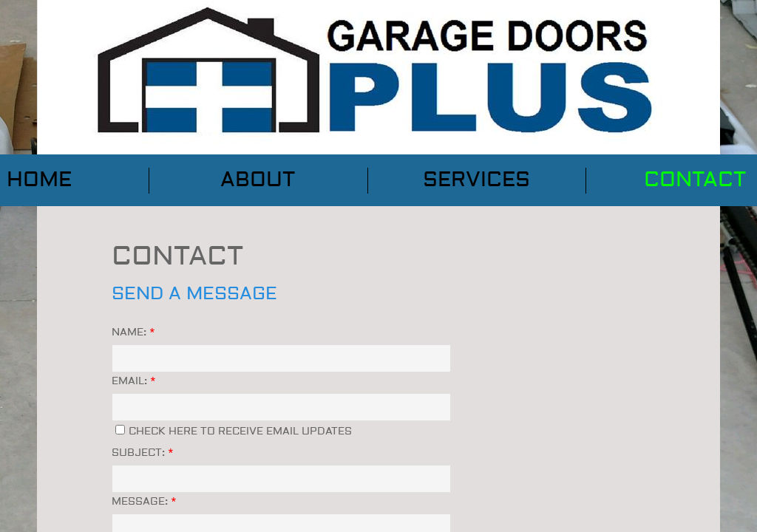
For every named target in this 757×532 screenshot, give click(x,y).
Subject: (143, 453)
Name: (133, 332)
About (258, 180)
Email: (134, 381)
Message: (144, 502)
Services (476, 180)
